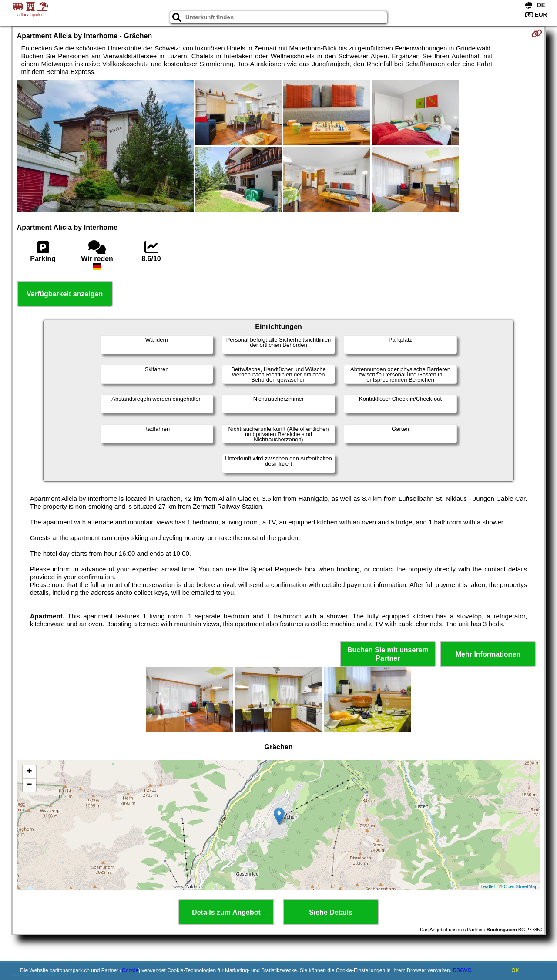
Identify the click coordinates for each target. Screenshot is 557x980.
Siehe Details (331, 912)
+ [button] (29, 772)
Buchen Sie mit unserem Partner (388, 654)
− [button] (29, 785)
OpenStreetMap (521, 886)
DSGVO (462, 970)
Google (130, 970)
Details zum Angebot (226, 912)
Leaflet (488, 886)
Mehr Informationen (488, 654)
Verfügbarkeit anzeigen (65, 294)
